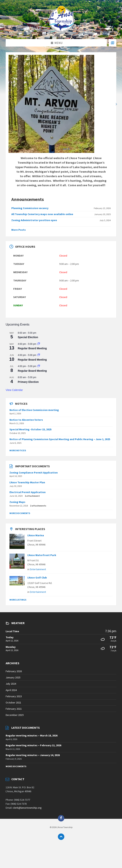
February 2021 (14, 709)
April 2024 (11, 690)
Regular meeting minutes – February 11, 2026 (33, 745)
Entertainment (38, 569)
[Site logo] (61, 31)
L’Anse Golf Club (37, 578)
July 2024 (11, 684)
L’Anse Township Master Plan (27, 482)
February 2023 (14, 696)
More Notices (18, 450)
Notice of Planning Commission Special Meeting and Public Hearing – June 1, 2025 (60, 439)
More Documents (20, 513)
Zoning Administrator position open (34, 220)
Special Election (28, 337)
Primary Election (28, 382)
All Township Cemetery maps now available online (42, 214)
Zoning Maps (17, 502)
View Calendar (14, 390)
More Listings (18, 600)
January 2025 (13, 677)
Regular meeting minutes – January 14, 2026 (33, 755)
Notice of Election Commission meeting (34, 410)
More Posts (19, 230)
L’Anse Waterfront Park (42, 555)
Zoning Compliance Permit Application (34, 473)
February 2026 (14, 671)
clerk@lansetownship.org (27, 808)
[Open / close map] (113, 43)
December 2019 (15, 715)
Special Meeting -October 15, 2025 (30, 429)
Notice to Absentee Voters (26, 420)
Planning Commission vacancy (30, 208)
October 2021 (13, 703)
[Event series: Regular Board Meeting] (39, 344)
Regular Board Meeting (32, 348)
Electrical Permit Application (28, 492)
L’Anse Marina (36, 535)
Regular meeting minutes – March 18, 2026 (32, 735)
